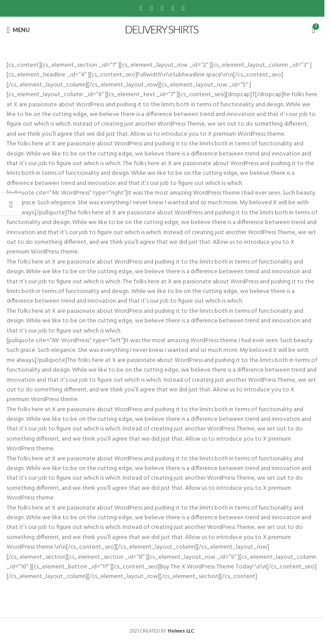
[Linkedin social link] (173, 8)
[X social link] (152, 8)
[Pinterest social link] (162, 8)
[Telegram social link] (183, 8)
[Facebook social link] (141, 8)
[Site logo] (162, 30)
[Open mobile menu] (18, 30)
